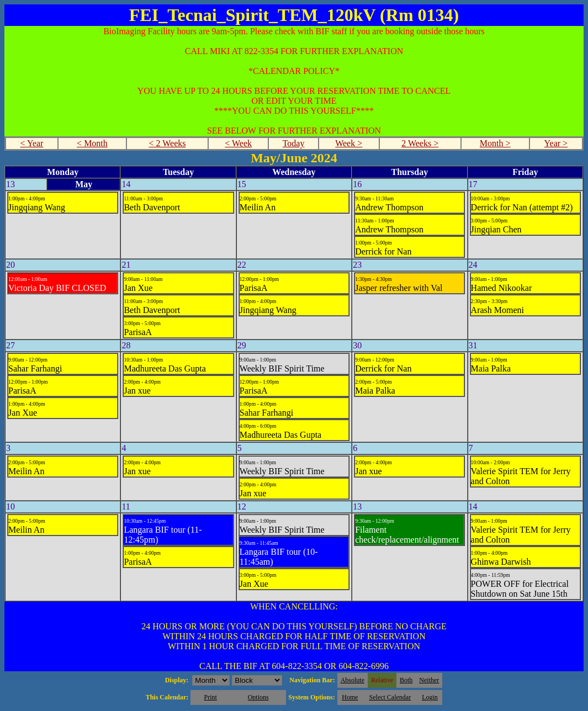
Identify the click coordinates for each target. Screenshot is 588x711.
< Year (32, 143)
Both (406, 680)
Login (430, 697)
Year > (556, 143)
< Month (92, 143)
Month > (495, 143)
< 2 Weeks (167, 143)
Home (350, 697)
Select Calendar (390, 697)
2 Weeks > (420, 143)
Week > (349, 143)
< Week (238, 143)
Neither (429, 680)
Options (258, 697)
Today (294, 143)
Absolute (353, 680)
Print (210, 697)
